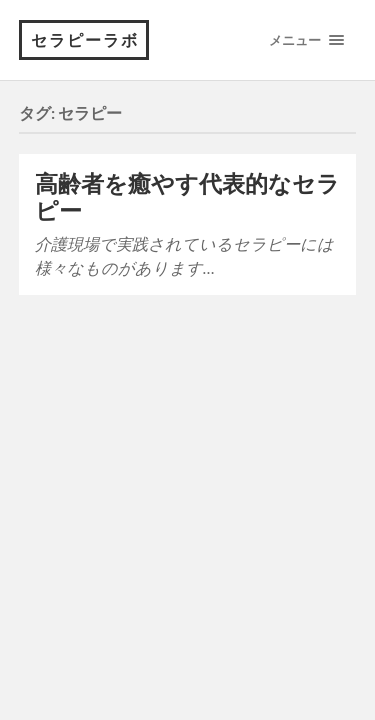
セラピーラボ (85, 39)
